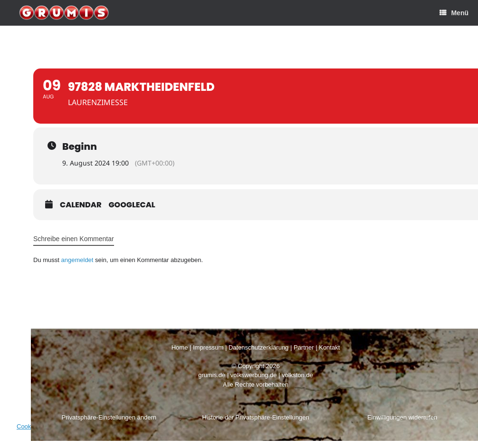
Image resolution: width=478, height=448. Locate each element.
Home (180, 347)
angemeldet (77, 260)
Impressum (208, 347)
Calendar (81, 205)
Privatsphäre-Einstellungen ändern (109, 417)
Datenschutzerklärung (258, 347)
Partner (304, 347)
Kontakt (329, 347)
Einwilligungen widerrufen (402, 417)
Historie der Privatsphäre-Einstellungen (255, 417)
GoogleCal (132, 205)
